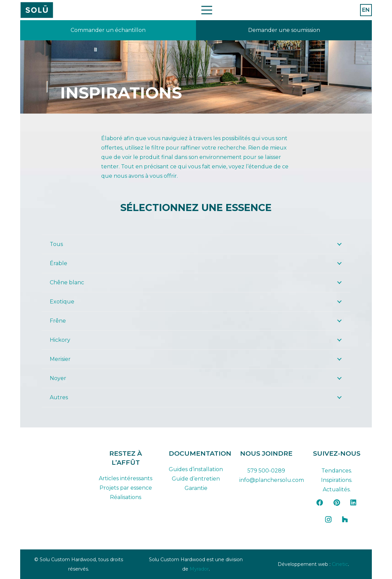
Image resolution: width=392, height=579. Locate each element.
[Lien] (108, 30)
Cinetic (340, 564)
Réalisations (126, 497)
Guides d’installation (196, 469)
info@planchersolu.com (272, 480)
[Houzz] (345, 520)
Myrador (199, 569)
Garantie (196, 488)
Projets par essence (126, 488)
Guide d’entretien (196, 479)
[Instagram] (328, 520)
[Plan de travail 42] (37, 10)
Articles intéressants (126, 478)
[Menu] (207, 10)
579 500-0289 (266, 471)
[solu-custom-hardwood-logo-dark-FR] (55, 454)
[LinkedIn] (353, 503)
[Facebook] (320, 503)
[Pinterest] (337, 503)
